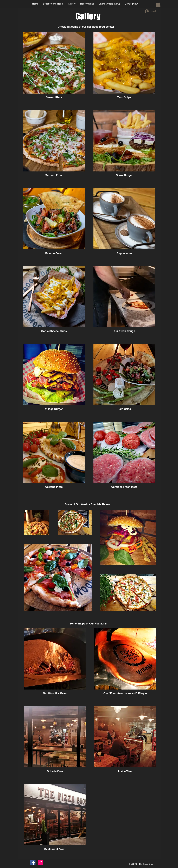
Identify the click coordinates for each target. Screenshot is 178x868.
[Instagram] (40, 862)
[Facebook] (33, 862)
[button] (158, 4)
